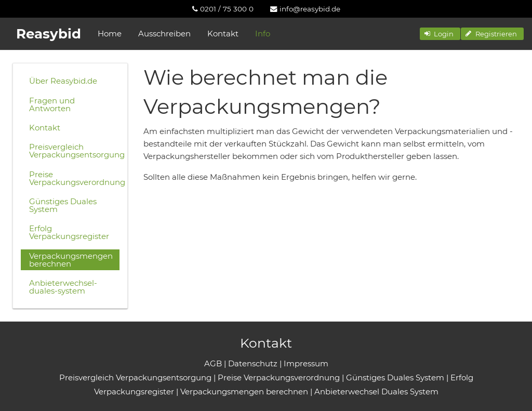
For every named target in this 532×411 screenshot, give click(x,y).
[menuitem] (223, 9)
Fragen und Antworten (52, 104)
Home (110, 34)
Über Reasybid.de (63, 81)
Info (263, 34)
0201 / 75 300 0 (223, 9)
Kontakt (223, 34)
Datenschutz (253, 363)
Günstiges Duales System (63, 205)
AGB (213, 363)
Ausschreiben (164, 34)
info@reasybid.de (305, 9)
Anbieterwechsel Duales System (376, 392)
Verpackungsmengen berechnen (71, 260)
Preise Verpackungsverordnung (74, 178)
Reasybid (49, 34)
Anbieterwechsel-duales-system (63, 287)
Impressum (306, 363)
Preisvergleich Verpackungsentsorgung (74, 151)
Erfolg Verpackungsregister (69, 232)
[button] (440, 34)
